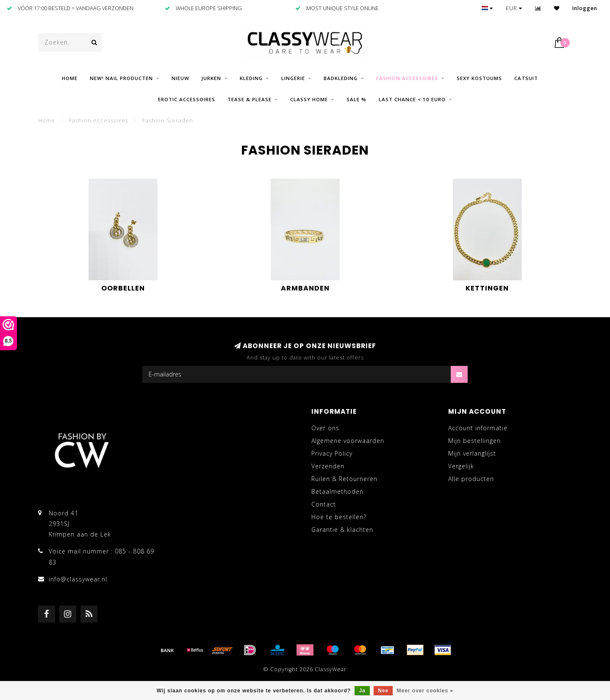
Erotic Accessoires (187, 99)
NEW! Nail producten (121, 78)
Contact (324, 504)
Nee (383, 691)
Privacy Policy (332, 453)
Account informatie (478, 428)
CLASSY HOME (309, 99)
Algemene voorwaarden (348, 441)
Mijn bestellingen (474, 441)
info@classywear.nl (78, 579)
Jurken (211, 78)
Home (70, 78)
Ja (362, 691)
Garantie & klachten (342, 530)
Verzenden (328, 466)
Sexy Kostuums (479, 78)
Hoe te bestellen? (339, 517)
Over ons (325, 428)
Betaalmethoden (337, 491)
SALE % (356, 99)
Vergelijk (461, 466)
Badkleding (341, 78)
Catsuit (526, 78)
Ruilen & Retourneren (344, 479)
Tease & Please (250, 99)
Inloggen (585, 8)
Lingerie (293, 78)
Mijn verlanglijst (472, 453)
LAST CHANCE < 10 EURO (412, 99)
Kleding (251, 78)
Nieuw (180, 78)
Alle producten (471, 479)
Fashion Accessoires (407, 78)
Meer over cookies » (425, 691)
